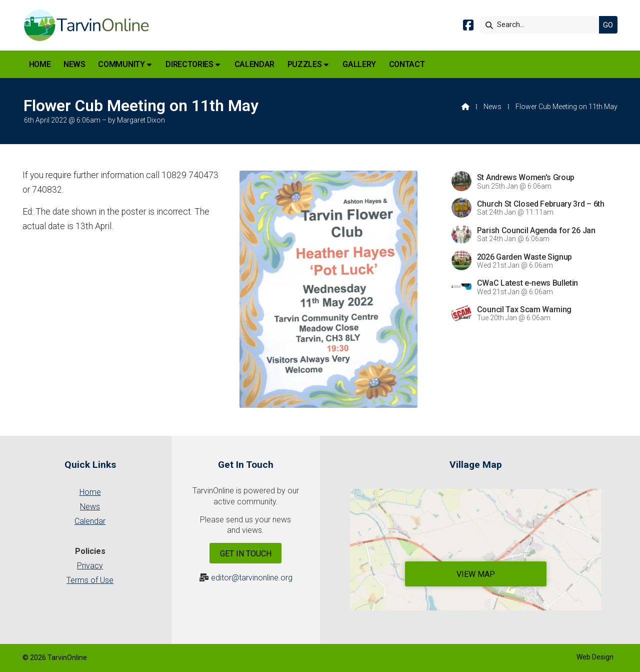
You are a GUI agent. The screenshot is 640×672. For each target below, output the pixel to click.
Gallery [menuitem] (359, 64)
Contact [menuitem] (407, 64)
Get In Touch (246, 554)
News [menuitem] (74, 64)
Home (90, 492)
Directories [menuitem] (189, 64)
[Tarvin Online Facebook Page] (468, 27)
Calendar (90, 521)
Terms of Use (90, 580)
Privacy (90, 566)
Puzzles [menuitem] (305, 64)
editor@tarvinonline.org (252, 578)
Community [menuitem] (121, 64)
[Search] (542, 25)
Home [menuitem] (40, 64)
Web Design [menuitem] (595, 657)
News (492, 107)
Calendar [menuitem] (254, 64)
